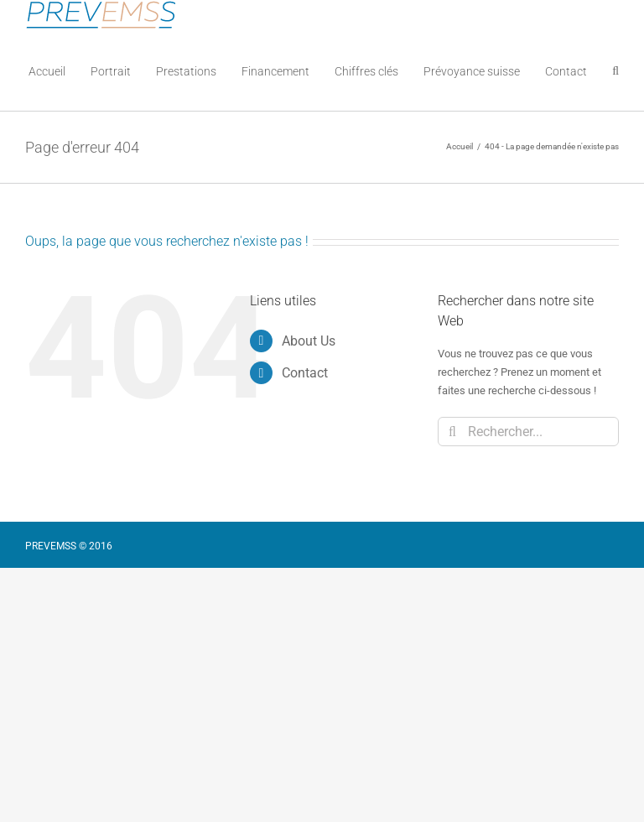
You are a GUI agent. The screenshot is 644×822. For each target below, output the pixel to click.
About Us (309, 341)
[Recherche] (452, 432)
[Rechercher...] (528, 432)
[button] (615, 70)
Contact (305, 373)
